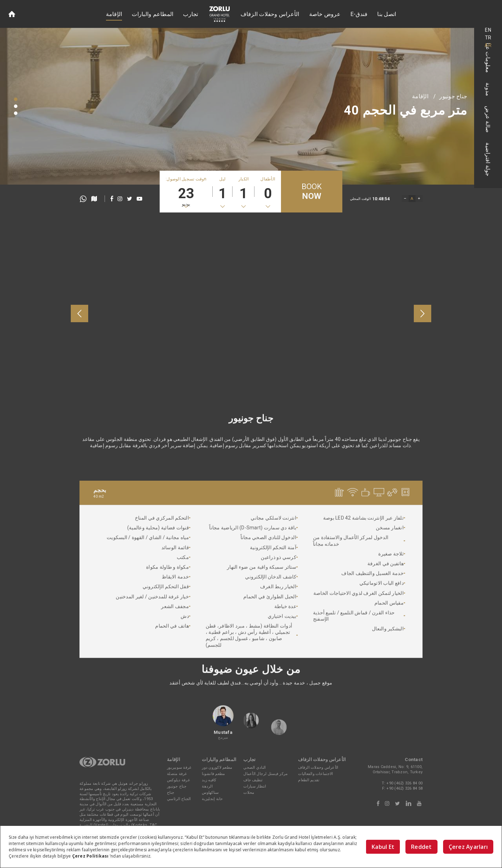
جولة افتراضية (488, 159)
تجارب (191, 14)
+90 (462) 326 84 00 (404, 783)
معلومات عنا (488, 58)
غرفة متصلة (177, 774)
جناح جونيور (453, 96)
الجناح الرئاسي (179, 799)
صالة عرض (488, 119)
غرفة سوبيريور (179, 768)
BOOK (312, 192)
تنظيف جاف (253, 780)
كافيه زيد (209, 780)
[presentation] (79, 313)
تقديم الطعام (309, 780)
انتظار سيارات (255, 786)
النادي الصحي (254, 768)
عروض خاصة (325, 14)
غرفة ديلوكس (178, 780)
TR (488, 38)
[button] (16, 99)
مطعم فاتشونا (213, 774)
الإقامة (114, 14)
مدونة (488, 89)
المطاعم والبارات (153, 14)
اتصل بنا (387, 14)
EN (488, 30)
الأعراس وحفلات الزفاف (270, 14)
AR (488, 45)
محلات (249, 793)
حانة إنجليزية (212, 799)
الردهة (207, 786)
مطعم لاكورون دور (217, 768)
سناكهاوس (210, 793)
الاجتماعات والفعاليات (315, 774)
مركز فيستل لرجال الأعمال (265, 774)
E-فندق (359, 14)
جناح (171, 793)
